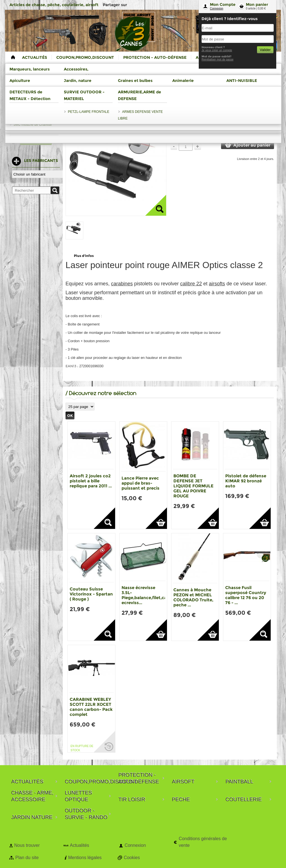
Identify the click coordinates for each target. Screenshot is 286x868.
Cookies (132, 858)
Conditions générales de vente (203, 842)
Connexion (217, 8)
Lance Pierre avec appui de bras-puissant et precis (140, 483)
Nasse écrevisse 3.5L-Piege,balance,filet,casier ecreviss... (148, 595)
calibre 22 (191, 284)
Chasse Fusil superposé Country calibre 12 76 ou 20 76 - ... (246, 595)
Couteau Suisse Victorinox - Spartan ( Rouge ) (91, 594)
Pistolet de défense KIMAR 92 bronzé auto (246, 481)
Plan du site (27, 858)
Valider (265, 50)
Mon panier (257, 4)
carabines (122, 284)
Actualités (79, 845)
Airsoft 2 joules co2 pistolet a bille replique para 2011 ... (91, 481)
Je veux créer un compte (217, 50)
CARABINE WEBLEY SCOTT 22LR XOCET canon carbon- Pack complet (91, 707)
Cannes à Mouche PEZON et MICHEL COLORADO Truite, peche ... (193, 597)
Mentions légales (85, 858)
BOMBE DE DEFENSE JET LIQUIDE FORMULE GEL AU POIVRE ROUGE (193, 486)
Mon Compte (223, 4)
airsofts (217, 284)
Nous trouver (27, 845)
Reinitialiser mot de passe (218, 59)
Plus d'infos (84, 256)
